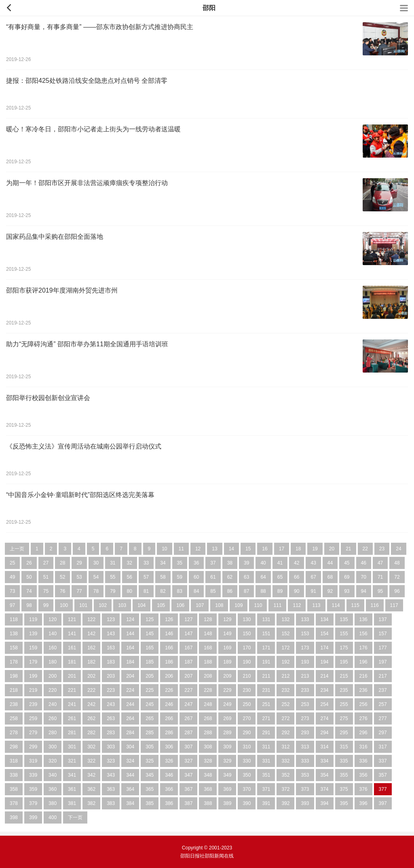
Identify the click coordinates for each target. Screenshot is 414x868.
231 (266, 690)
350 (247, 775)
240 (53, 704)
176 (363, 648)
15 (248, 549)
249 (227, 704)
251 (266, 704)
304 (130, 747)
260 (53, 718)
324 (130, 761)
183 (111, 662)
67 (313, 577)
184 (130, 662)
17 (282, 549)
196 (363, 662)
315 (344, 747)
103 (122, 605)
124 (130, 619)
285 (150, 733)
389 (227, 803)
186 (169, 662)
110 (258, 605)
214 (325, 676)
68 (330, 577)
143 (111, 634)
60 (196, 577)
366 (169, 789)
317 (383, 747)
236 (363, 690)
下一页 (75, 817)
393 (305, 803)
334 (325, 761)
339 (33, 775)
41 (280, 563)
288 (208, 733)
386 (169, 803)
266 (169, 718)
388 (208, 803)
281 (72, 733)
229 (227, 690)
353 (305, 775)
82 (163, 591)
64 (263, 577)
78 (96, 591)
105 (161, 605)
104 (142, 605)
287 (188, 733)
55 (113, 577)
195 (344, 662)
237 (383, 690)
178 (14, 662)
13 (214, 549)
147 (188, 634)
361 (72, 789)
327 (188, 761)
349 (227, 775)
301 (72, 747)
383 (111, 803)
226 (169, 690)
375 (344, 789)
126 (169, 619)
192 (285, 662)
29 (79, 563)
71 (380, 577)
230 (247, 690)
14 (231, 549)
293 (305, 733)
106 (180, 605)
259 (33, 718)
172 (285, 648)
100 (64, 605)
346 (169, 775)
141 (72, 634)
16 (265, 549)
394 (325, 803)
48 (397, 563)
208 (208, 676)
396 (363, 803)
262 (91, 718)
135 (344, 619)
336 (363, 761)
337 (383, 761)
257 (383, 704)
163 (111, 648)
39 (246, 563)
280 (53, 733)
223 (111, 690)
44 (330, 563)
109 (239, 605)
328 (208, 761)
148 (208, 634)
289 (227, 733)
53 (79, 577)
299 (33, 747)
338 (14, 775)
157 (383, 634)
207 (188, 676)
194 (325, 662)
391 (266, 803)
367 (188, 789)
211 (266, 676)
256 (363, 704)
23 (382, 549)
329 (227, 761)
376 (363, 789)
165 (150, 648)
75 (46, 591)
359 (33, 789)
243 (111, 704)
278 (14, 733)
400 (53, 817)
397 (383, 803)
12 (198, 549)
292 (285, 733)
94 (364, 591)
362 (91, 789)
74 (29, 591)
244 (130, 704)
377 (383, 789)
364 (130, 789)
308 (208, 747)
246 (169, 704)
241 (72, 704)
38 (230, 563)
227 (188, 690)
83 (180, 591)
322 (91, 761)
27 (46, 563)
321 (72, 761)
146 (169, 634)
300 (53, 747)
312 (285, 747)
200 (53, 676)
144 (130, 634)
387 (188, 803)
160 (53, 648)
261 (72, 718)
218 (14, 690)
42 (297, 563)
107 (200, 605)
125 (150, 619)
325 (150, 761)
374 (325, 789)
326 (169, 761)
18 (298, 549)
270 (247, 718)
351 (266, 775)
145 (150, 634)
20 (332, 549)
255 (344, 704)
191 (266, 662)
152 (285, 634)
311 (266, 747)
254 (325, 704)
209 (227, 676)
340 (53, 775)
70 (364, 577)
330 (247, 761)
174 (325, 648)
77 (79, 591)
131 (266, 619)
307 (188, 747)
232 (285, 690)
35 (180, 563)
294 (325, 733)
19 (315, 549)
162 (91, 648)
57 (146, 577)
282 (91, 733)
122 (91, 619)
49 (12, 577)
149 (227, 634)
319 (33, 761)
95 (380, 591)
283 (111, 733)
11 (181, 549)
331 (266, 761)
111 (277, 605)
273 (305, 718)
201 (72, 676)
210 (247, 676)
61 (213, 577)
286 (169, 733)
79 (113, 591)
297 (383, 733)
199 (33, 676)
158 (14, 648)
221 (72, 690)
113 (316, 605)
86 (230, 591)
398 (14, 817)
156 (363, 634)
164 (130, 648)
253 (305, 704)
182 (91, 662)
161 (72, 648)
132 (285, 619)
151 (266, 634)
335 (344, 761)
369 (227, 789)
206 (169, 676)
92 (330, 591)
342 (91, 775)
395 (344, 803)
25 (12, 563)
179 (33, 662)
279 (33, 733)
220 (53, 690)
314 (325, 747)
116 (375, 605)
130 (247, 619)
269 (227, 718)
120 (53, 619)
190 (247, 662)
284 (130, 733)
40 (263, 563)
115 (355, 605)
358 (14, 789)
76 (62, 591)
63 (246, 577)
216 (363, 676)
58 (163, 577)
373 (305, 789)
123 (111, 619)
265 (150, 718)
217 (383, 676)
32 (130, 563)
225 (150, 690)
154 (325, 634)
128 (208, 619)
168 (208, 648)
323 (111, 761)
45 (347, 563)
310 (247, 747)
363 (111, 789)
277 (383, 718)
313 (305, 747)
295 (344, 733)
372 (285, 789)
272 (285, 718)
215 (344, 676)
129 (227, 619)
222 (91, 690)
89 (280, 591)
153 (305, 634)
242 (91, 704)
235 (344, 690)
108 (219, 605)
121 (72, 619)
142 (91, 634)
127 (188, 619)
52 (62, 577)
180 (53, 662)
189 (227, 662)
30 (96, 563)
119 (33, 619)
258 (14, 718)
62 (230, 577)
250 (247, 704)
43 (313, 563)
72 (397, 577)
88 (263, 591)
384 (130, 803)
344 (130, 775)
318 (14, 761)
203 (111, 676)
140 (53, 634)
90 (297, 591)
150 (247, 634)
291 (266, 733)
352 (285, 775)
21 (348, 549)
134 (325, 619)
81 (146, 591)
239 (33, 704)
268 (208, 718)
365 (150, 789)
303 (111, 747)
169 (227, 648)
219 (33, 690)
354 (325, 775)
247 (188, 704)
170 (247, 648)
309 (227, 747)
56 (130, 577)
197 (383, 662)
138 (14, 634)
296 (363, 733)
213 (305, 676)
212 (285, 676)
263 (111, 718)
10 (164, 549)
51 (46, 577)
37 (213, 563)
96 (397, 591)
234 (325, 690)
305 (150, 747)
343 (111, 775)
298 (14, 747)
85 (213, 591)
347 (188, 775)
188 (208, 662)
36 (196, 563)
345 (150, 775)
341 (72, 775)
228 (208, 690)
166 (169, 648)
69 (347, 577)
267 (188, 718)
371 (266, 789)
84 (196, 591)
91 (313, 591)
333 (305, 761)
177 (383, 648)
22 (365, 549)
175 (344, 648)
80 (130, 591)
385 (150, 803)
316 (363, 747)
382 (91, 803)
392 (285, 803)
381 (72, 803)
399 (33, 817)
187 (188, 662)
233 (305, 690)
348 (208, 775)
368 (208, 789)
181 (72, 662)
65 (280, 577)
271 (266, 718)
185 (150, 662)
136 (363, 619)
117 (394, 605)
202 (91, 676)
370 (247, 789)
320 (53, 761)
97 (12, 605)
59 (180, 577)
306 (169, 747)
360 (53, 789)
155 (344, 634)
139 (33, 634)
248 (208, 704)
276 (363, 718)
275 (344, 718)
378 (14, 803)
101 (83, 605)
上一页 (17, 549)
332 (285, 761)
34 (163, 563)
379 (33, 803)
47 (380, 563)
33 (146, 563)
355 (344, 775)
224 (130, 690)
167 (188, 648)
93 (347, 591)
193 (305, 662)
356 (363, 775)
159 (33, 648)
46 (364, 563)
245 (150, 704)
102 (103, 605)
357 (383, 775)
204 (130, 676)
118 (14, 619)
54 (96, 577)
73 (12, 591)
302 (91, 747)
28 (62, 563)
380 (53, 803)
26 (29, 563)
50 (29, 577)
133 (305, 619)
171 (266, 648)
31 (113, 563)
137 (383, 619)
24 (398, 549)
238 (14, 704)
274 (325, 718)
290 (247, 733)
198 (14, 676)
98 (29, 605)
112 (297, 605)
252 (285, 704)
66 (297, 577)
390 (247, 803)
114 (336, 605)
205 (150, 676)
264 (130, 718)
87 (246, 591)
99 (46, 605)
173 (305, 648)
